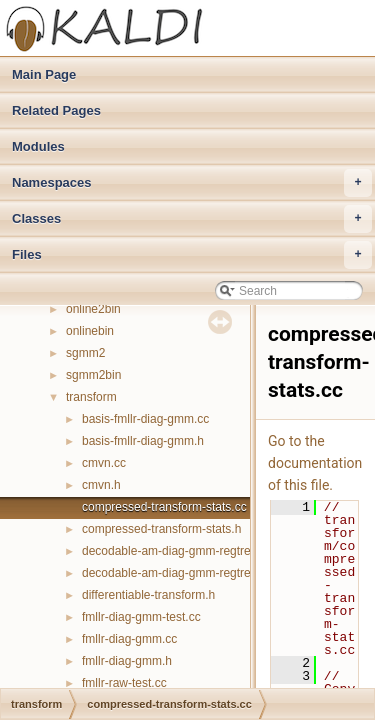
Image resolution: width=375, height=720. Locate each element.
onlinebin (90, 331)
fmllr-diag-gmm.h (127, 661)
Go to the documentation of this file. (315, 463)
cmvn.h (101, 485)
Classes (192, 219)
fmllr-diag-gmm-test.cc (141, 617)
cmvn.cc (104, 463)
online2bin (93, 309)
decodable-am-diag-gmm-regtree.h (174, 573)
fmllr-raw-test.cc (124, 683)
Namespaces (192, 183)
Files (192, 255)
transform (91, 397)
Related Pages (56, 110)
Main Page (44, 74)
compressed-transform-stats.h (161, 529)
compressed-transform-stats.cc (164, 507)
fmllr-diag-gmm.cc (129, 639)
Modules (38, 146)
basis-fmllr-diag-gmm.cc (145, 419)
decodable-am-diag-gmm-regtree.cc (177, 551)
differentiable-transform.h (148, 595)
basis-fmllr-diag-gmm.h (143, 441)
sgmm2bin (93, 375)
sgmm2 (85, 353)
